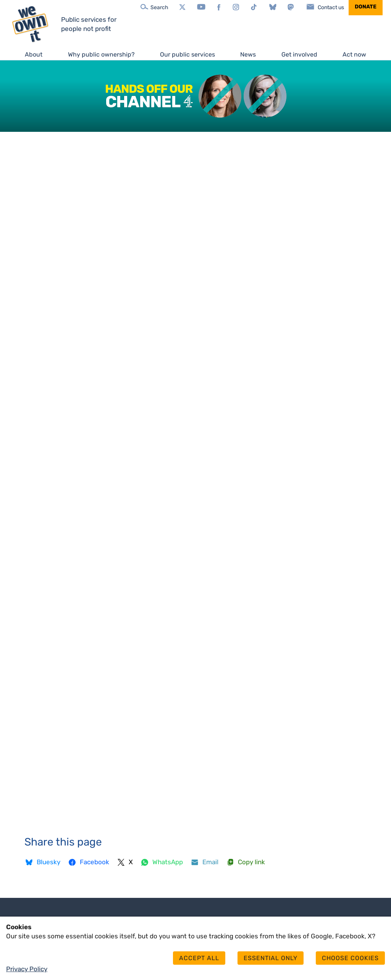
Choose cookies (350, 958)
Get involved (299, 54)
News (248, 54)
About (34, 54)
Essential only (271, 958)
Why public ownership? (101, 54)
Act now (354, 54)
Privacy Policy (27, 969)
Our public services (187, 54)
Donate (366, 7)
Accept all (199, 958)
